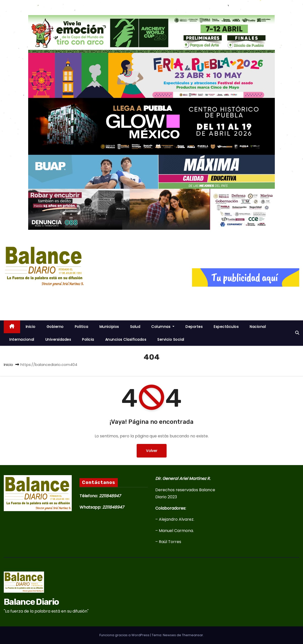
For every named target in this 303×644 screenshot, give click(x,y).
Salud (135, 327)
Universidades (58, 339)
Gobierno (55, 327)
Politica (82, 327)
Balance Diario (44, 295)
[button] (297, 333)
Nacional (258, 327)
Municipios (109, 327)
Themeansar (193, 635)
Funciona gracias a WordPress (125, 635)
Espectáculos (226, 327)
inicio (31, 327)
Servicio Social (171, 339)
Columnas (163, 327)
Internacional (22, 339)
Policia (88, 339)
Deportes (194, 327)
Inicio (8, 365)
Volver (152, 451)
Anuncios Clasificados (126, 339)
